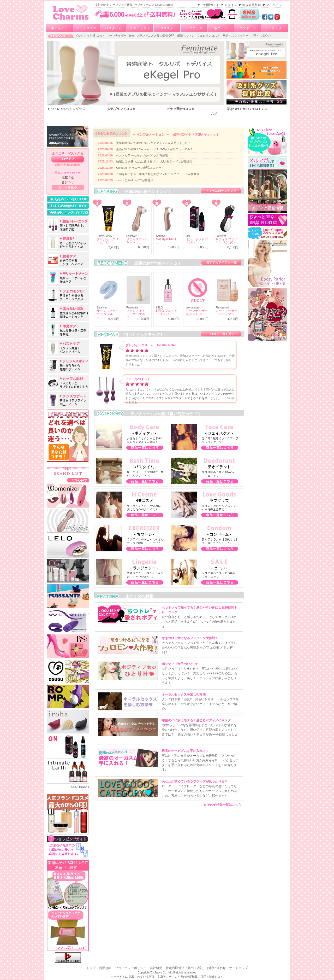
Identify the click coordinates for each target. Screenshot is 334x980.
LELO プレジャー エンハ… (167, 312)
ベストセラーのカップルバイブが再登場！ (143, 155)
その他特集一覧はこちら (223, 805)
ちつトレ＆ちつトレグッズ (66, 109)
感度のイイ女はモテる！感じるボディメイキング (196, 720)
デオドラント (140, 28)
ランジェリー (275, 28)
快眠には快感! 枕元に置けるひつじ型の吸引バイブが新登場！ (156, 161)
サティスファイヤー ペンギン (226, 241)
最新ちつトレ (186, 36)
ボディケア (59, 28)
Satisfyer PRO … (166, 241)
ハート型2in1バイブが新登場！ (136, 180)
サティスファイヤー (236, 36)
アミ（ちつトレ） (138, 379)
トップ (91, 968)
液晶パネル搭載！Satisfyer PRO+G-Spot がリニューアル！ (154, 149)
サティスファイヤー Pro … (137, 241)
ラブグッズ (194, 28)
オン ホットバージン (197, 241)
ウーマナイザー (117, 36)
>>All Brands (80, 787)
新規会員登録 (252, 5)
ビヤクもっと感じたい (90, 36)
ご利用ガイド (210, 5)
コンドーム (248, 28)
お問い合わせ (217, 968)
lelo (132, 36)
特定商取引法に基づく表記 (185, 968)
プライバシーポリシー (131, 968)
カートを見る (68, 187)
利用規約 (106, 968)
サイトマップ (238, 968)
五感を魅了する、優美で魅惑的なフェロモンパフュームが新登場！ (159, 174)
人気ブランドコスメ (121, 109)
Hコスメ (167, 28)
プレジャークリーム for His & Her (151, 345)
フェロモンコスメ (209, 36)
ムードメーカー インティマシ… (226, 312)
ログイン (231, 5)
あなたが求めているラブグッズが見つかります (195, 781)
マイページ (274, 5)
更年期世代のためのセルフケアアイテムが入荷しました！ (153, 143)
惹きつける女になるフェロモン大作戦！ (190, 638)
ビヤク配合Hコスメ (181, 109)
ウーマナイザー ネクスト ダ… (197, 312)
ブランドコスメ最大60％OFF (156, 36)
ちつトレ (221, 28)
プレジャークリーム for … (108, 241)
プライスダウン (261, 36)
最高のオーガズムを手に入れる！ (185, 751)
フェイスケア (86, 28)
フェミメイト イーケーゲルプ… (136, 314)
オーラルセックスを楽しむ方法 (184, 695)
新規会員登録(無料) (68, 165)
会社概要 (156, 968)
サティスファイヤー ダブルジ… (108, 314)
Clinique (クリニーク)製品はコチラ (139, 168)
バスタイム (113, 28)
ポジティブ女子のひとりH (180, 664)
